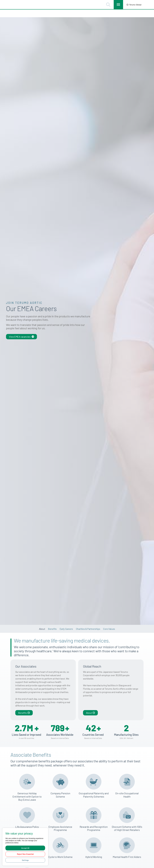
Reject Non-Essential (25, 854)
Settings (25, 860)
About (42, 621)
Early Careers (66, 621)
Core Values (109, 621)
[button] (108, 5)
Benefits (52, 621)
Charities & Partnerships (88, 621)
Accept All (25, 848)
